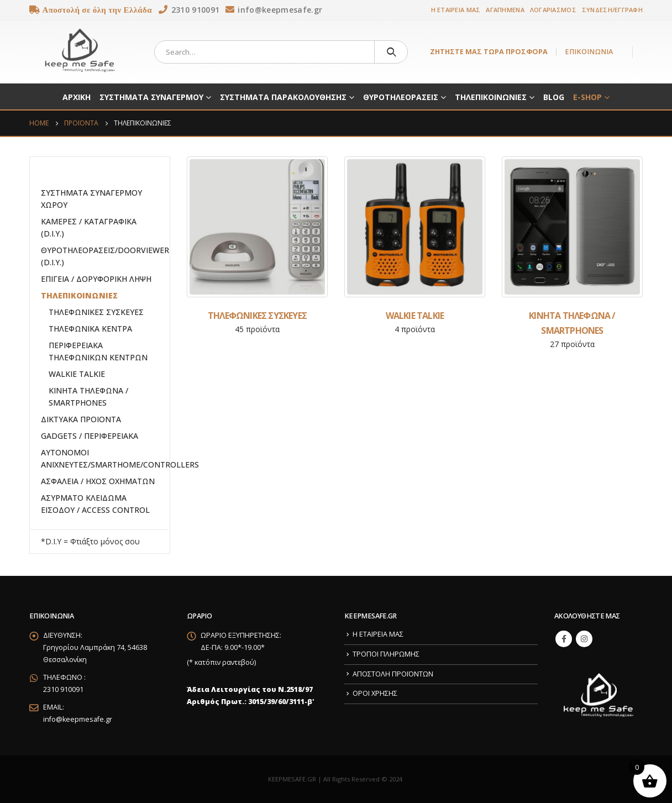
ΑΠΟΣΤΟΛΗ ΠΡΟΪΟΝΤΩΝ (393, 674)
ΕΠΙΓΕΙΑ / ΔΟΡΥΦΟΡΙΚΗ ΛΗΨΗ (96, 279)
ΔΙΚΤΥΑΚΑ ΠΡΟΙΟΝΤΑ (81, 419)
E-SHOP (587, 97)
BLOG (554, 97)
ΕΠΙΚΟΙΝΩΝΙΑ (589, 52)
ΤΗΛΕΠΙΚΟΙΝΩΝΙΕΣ (491, 97)
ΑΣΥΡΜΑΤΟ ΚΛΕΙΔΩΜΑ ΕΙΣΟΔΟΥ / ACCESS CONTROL (95, 504)
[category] (257, 227)
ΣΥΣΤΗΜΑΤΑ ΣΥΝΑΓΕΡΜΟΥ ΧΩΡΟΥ (91, 199)
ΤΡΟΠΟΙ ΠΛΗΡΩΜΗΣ (386, 654)
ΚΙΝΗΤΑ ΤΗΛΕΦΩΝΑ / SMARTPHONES (88, 397)
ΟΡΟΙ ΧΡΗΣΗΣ (375, 693)
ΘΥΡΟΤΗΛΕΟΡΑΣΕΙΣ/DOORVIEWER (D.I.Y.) (105, 256)
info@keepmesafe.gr (78, 719)
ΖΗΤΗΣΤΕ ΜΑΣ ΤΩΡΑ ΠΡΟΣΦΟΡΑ (489, 52)
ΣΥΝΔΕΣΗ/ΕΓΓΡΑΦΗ (612, 10)
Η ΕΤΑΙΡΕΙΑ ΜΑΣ (456, 10)
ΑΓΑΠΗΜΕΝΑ (505, 10)
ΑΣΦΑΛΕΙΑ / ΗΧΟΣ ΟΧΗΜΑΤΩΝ (98, 481)
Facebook (564, 639)
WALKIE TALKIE (77, 374)
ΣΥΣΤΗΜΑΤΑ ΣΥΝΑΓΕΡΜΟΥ (151, 97)
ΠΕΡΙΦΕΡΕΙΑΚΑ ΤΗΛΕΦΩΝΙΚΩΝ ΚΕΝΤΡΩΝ (98, 351)
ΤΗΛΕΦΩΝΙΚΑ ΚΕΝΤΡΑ (90, 329)
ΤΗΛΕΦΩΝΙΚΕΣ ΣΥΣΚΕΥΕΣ (96, 312)
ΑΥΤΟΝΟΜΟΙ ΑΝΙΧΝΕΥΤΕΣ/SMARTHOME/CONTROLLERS (120, 458)
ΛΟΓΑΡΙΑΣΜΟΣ (553, 10)
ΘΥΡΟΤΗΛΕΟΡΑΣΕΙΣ (401, 97)
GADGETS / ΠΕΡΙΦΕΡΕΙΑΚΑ (90, 436)
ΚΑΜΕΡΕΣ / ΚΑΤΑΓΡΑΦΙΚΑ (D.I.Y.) (89, 227)
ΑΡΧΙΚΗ (77, 97)
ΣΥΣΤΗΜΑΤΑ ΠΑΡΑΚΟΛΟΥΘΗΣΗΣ (283, 97)
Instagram (584, 639)
